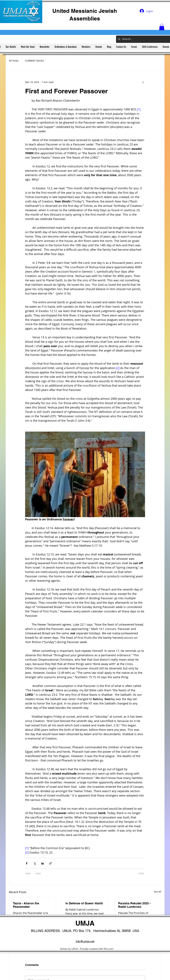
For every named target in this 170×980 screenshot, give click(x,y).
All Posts (14, 61)
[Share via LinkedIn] (43, 863)
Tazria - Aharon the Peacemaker (26, 905)
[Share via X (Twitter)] (35, 863)
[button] (162, 27)
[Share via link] (50, 863)
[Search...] (145, 39)
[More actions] (143, 82)
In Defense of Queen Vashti (84, 903)
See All (158, 892)
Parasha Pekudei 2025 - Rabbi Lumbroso (134, 905)
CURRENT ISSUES (34, 61)
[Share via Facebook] (27, 863)
